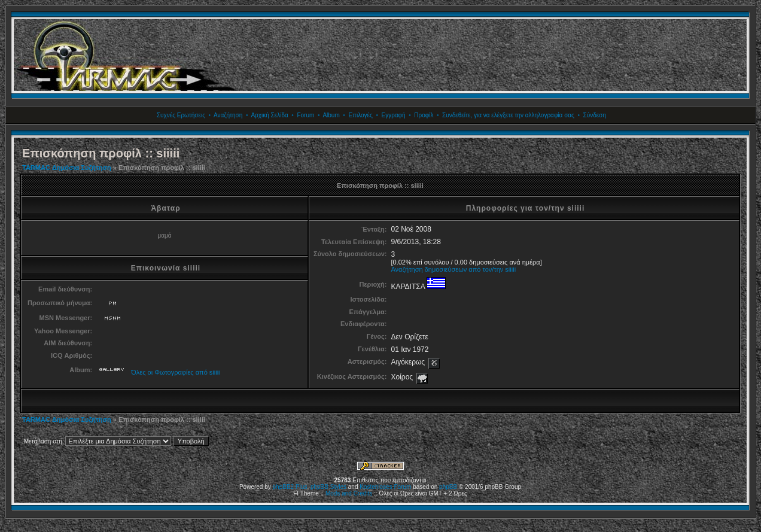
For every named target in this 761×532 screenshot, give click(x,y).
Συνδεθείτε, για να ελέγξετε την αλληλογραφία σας (508, 115)
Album (331, 115)
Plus (301, 487)
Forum (305, 115)
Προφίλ (424, 115)
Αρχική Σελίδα (269, 115)
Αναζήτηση (228, 115)
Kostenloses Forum (385, 487)
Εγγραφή (393, 115)
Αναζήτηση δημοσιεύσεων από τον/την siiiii (453, 269)
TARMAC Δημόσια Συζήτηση (67, 168)
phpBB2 (284, 487)
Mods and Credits (349, 493)
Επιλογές (360, 115)
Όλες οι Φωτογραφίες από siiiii (175, 372)
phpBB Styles (328, 487)
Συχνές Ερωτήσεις (181, 115)
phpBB (448, 487)
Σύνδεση (595, 115)
